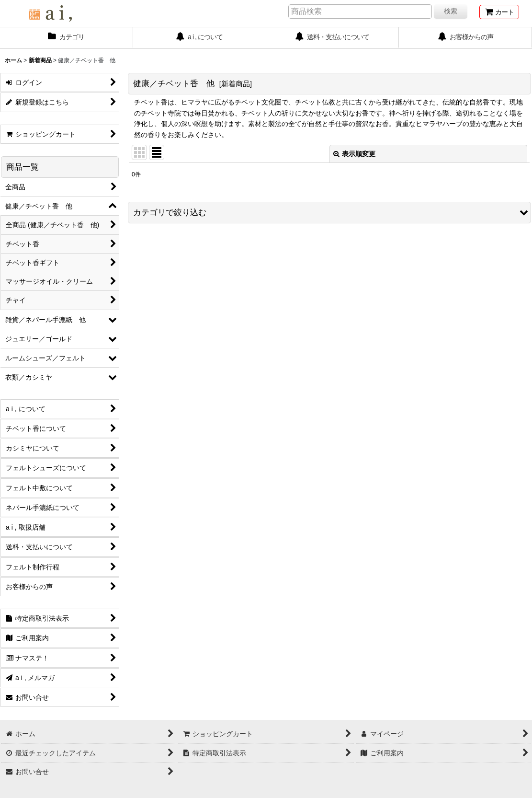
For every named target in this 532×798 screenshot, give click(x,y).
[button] (329, 213)
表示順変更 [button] (354, 154)
